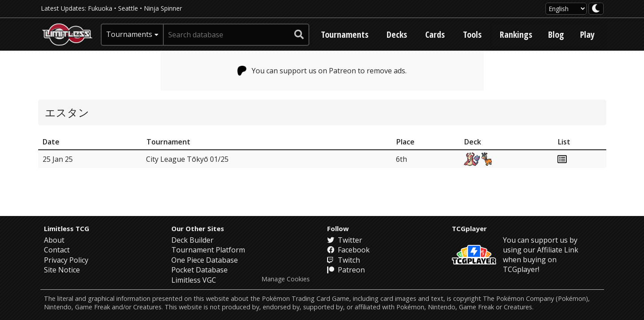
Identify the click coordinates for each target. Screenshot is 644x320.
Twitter (345, 240)
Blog (556, 34)
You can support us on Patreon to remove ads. (322, 71)
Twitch (344, 260)
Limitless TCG (67, 228)
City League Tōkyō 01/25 (187, 159)
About (54, 240)
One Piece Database (205, 260)
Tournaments (345, 34)
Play (587, 34)
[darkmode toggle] (596, 9)
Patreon (346, 270)
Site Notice (62, 270)
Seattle (128, 8)
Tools (472, 34)
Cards (435, 34)
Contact (57, 250)
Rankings (516, 34)
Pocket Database (200, 270)
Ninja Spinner (163, 8)
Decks (397, 34)
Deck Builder (192, 240)
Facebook (348, 250)
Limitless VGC (194, 280)
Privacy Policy (66, 260)
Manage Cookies (286, 279)
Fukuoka (100, 8)
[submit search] (299, 35)
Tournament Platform (208, 250)
